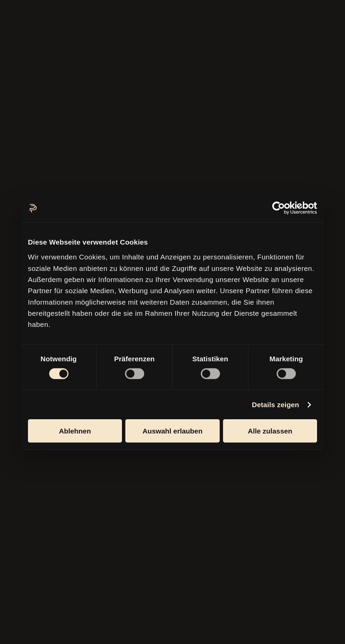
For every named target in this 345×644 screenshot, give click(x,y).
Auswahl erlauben (172, 431)
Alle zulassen (270, 431)
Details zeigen (275, 404)
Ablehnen (75, 431)
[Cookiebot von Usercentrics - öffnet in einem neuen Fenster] (288, 208)
